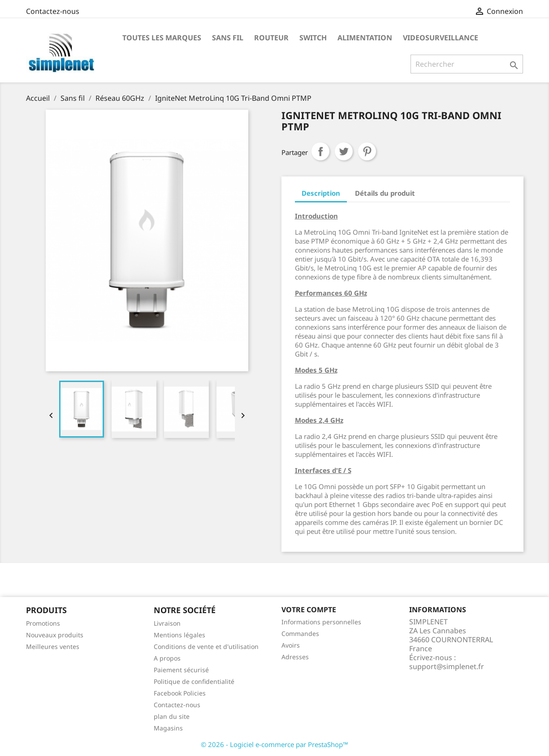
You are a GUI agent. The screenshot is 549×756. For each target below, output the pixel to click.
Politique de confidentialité (194, 681)
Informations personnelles (321, 622)
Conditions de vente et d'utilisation (206, 646)
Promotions (43, 623)
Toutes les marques (162, 38)
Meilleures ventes (53, 646)
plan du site (172, 716)
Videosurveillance (441, 38)
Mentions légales (179, 635)
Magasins (168, 728)
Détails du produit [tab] (385, 193)
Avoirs (291, 645)
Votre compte (309, 610)
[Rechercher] (467, 64)
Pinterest (367, 151)
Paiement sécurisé (181, 670)
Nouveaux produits (55, 635)
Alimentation (365, 38)
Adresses (295, 657)
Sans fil (228, 38)
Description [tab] (321, 193)
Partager (320, 151)
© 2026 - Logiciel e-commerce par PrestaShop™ (274, 744)
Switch (313, 38)
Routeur (271, 38)
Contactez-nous (53, 11)
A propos (167, 658)
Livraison (167, 623)
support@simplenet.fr (447, 666)
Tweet (344, 151)
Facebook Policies (180, 693)
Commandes (300, 634)
